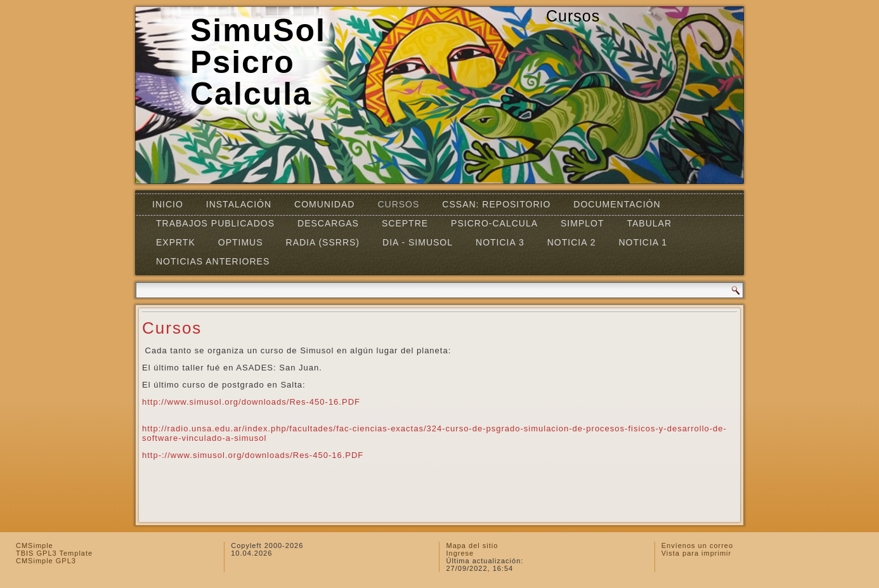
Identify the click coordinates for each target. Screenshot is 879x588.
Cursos (398, 204)
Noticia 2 (572, 242)
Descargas (328, 223)
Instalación (239, 204)
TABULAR (649, 223)
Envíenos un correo (697, 546)
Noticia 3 (500, 242)
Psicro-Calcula (494, 223)
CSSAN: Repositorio (496, 204)
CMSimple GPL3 (46, 561)
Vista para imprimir (697, 553)
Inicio (168, 204)
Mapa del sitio (472, 546)
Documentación (617, 204)
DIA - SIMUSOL (418, 242)
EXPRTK (176, 242)
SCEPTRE (405, 223)
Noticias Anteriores (213, 261)
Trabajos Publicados (215, 223)
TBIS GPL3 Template (54, 553)
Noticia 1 (643, 242)
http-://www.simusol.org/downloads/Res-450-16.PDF (253, 455)
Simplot (582, 223)
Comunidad (324, 204)
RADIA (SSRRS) (323, 242)
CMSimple (35, 546)
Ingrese (460, 553)
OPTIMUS (241, 242)
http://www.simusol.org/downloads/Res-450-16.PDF (251, 402)
